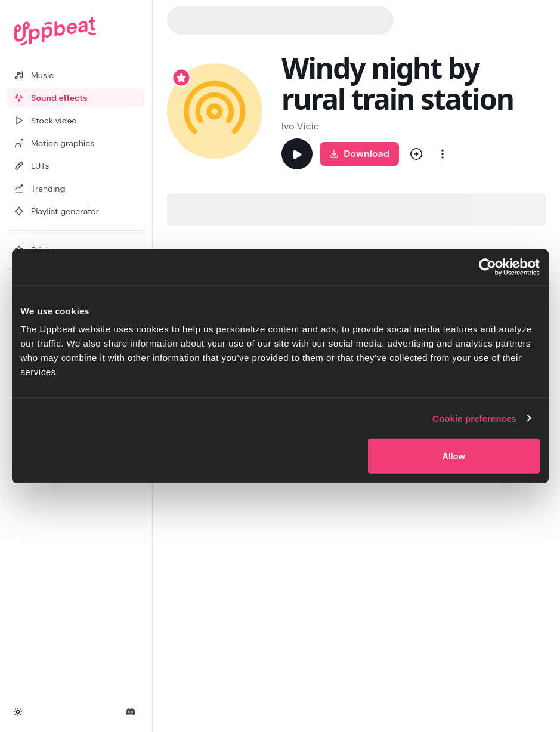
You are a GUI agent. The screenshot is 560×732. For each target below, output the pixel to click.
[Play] (297, 154)
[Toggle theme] (18, 712)
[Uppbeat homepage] (76, 31)
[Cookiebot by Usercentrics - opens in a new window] (488, 267)
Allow (454, 456)
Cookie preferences (474, 418)
